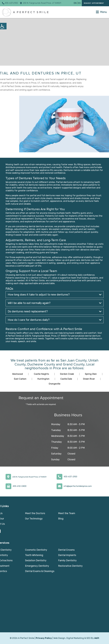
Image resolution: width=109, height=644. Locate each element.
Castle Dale (66, 379)
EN (75, 3)
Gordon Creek (67, 374)
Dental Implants (67, 555)
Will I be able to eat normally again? (55, 303)
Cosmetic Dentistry (36, 550)
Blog (61, 519)
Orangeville (54, 384)
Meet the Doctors (35, 513)
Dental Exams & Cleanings (40, 571)
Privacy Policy (44, 638)
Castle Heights (41, 374)
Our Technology (34, 519)
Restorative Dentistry (70, 566)
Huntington (43, 379)
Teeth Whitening (34, 555)
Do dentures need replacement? (55, 311)
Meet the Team (67, 513)
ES (79, 3)
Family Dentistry (67, 560)
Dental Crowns (66, 550)
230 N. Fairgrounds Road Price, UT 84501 (41, 3)
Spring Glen (91, 374)
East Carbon (20, 379)
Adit (97, 638)
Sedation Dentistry (36, 560)
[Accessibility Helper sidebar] (3, 26)
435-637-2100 (10, 3)
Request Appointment (94, 3)
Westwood (18, 374)
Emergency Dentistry (37, 566)
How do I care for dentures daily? (55, 320)
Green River (89, 379)
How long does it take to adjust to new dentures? (55, 295)
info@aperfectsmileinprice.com (78, 486)
